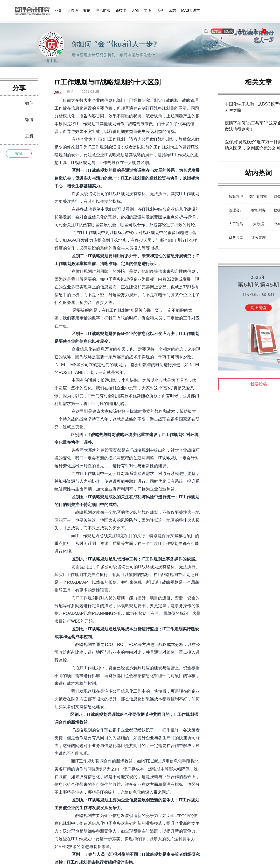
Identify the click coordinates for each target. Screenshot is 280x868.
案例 (87, 10)
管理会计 (236, 210)
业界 (58, 10)
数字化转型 (258, 196)
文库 (148, 10)
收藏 (19, 153)
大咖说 (73, 10)
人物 (135, 10)
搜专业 (216, 31)
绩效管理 (258, 238)
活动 (160, 10)
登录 (242, 31)
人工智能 (236, 224)
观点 (70, 92)
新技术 (121, 10)
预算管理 (236, 196)
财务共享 (236, 238)
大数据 (258, 224)
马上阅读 (258, 308)
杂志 (172, 10)
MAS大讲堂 (191, 10)
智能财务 (258, 210)
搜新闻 (228, 31)
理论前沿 (103, 10)
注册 (253, 31)
